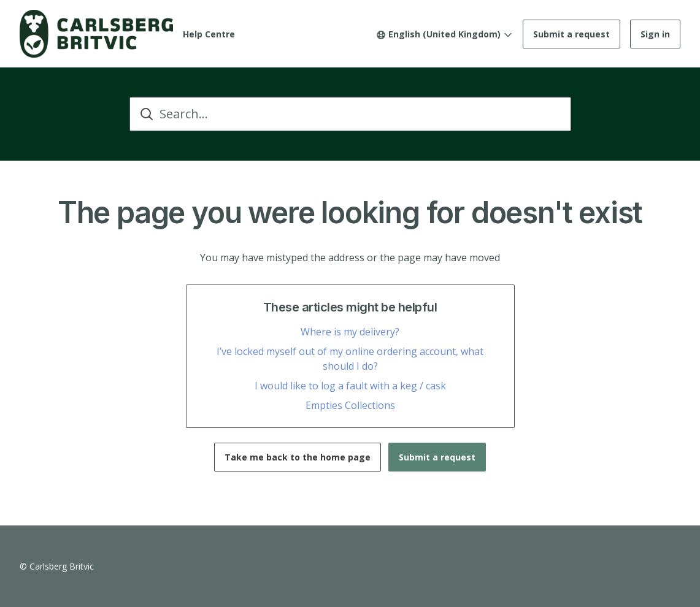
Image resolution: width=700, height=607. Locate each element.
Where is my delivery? (350, 332)
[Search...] (350, 114)
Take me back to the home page (298, 457)
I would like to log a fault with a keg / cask (350, 386)
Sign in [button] (655, 34)
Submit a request (571, 34)
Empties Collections (350, 405)
